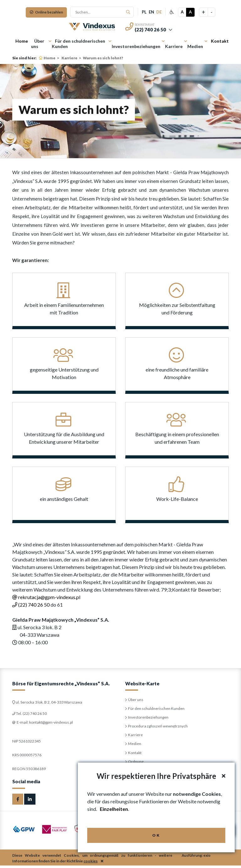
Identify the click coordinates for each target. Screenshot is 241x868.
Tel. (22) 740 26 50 (32, 714)
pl (145, 12)
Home (22, 41)
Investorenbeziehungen (136, 46)
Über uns (38, 44)
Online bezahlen (46, 12)
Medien (195, 46)
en (153, 12)
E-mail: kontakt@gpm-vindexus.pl (46, 723)
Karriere (174, 46)
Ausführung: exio (197, 858)
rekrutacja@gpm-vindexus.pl (49, 597)
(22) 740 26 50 (150, 29)
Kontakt (220, 41)
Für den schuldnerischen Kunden (78, 44)
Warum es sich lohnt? (103, 58)
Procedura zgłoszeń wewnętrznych (158, 728)
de (160, 12)
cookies (91, 863)
